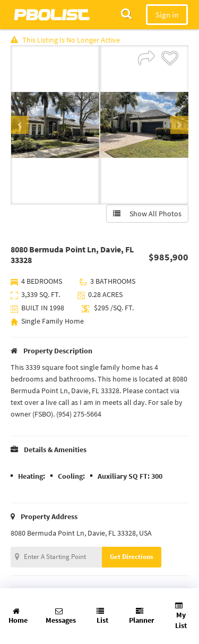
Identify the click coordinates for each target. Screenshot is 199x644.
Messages (61, 616)
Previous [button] (20, 125)
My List (181, 616)
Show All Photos (147, 214)
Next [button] (179, 125)
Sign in (167, 15)
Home (18, 616)
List (102, 616)
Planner (142, 616)
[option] (55, 125)
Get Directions (132, 557)
